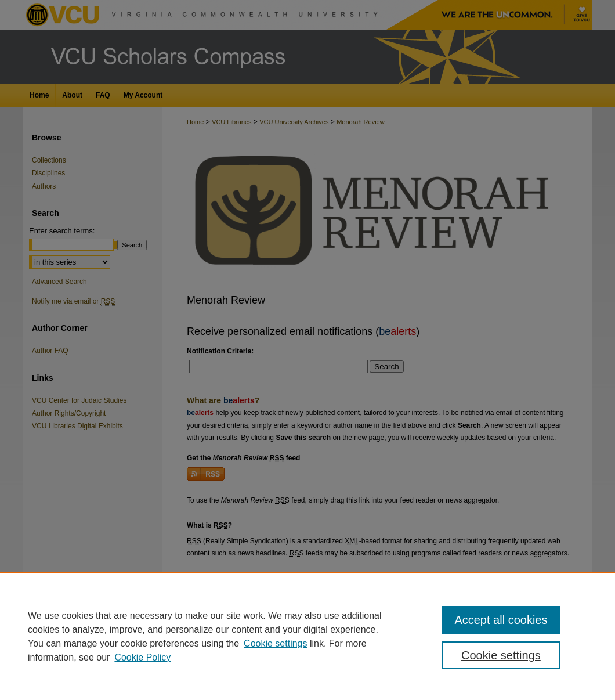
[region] (307, 636)
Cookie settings (275, 643)
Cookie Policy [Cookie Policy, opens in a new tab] (142, 657)
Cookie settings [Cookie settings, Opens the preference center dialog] (501, 655)
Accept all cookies (501, 620)
